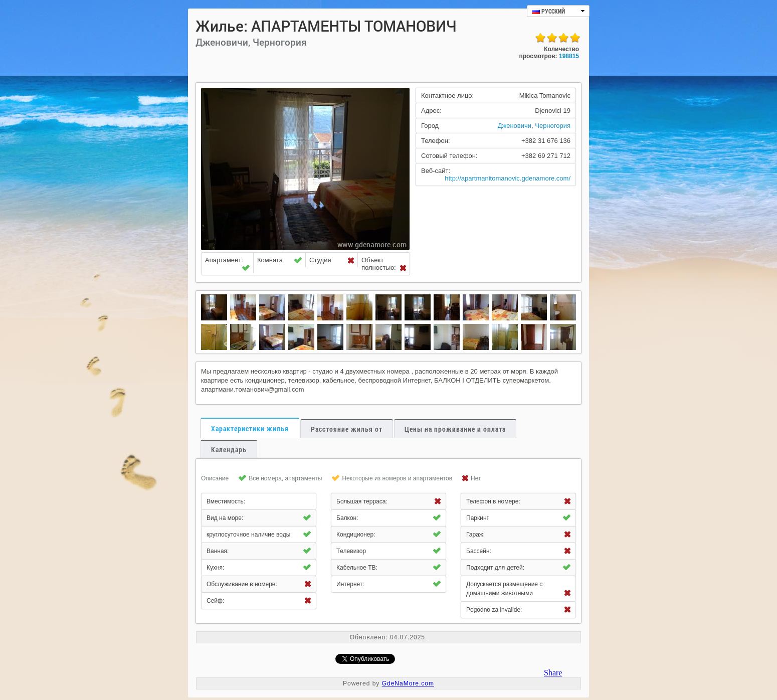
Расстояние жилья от (347, 429)
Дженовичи (515, 126)
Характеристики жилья (250, 428)
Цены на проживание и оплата (455, 429)
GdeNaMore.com (408, 683)
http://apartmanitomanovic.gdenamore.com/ (508, 178)
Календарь (229, 450)
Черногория (553, 126)
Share (553, 673)
